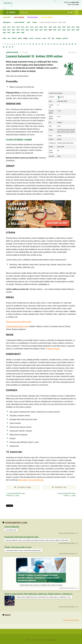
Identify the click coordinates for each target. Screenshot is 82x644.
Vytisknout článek (23, 487)
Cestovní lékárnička (12, 527)
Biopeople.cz (8, 3)
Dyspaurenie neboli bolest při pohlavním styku (21, 537)
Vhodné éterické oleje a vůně (17, 326)
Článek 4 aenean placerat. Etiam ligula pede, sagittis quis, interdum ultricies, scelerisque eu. (39, 594)
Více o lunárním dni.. (36, 480)
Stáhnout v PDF (59, 487)
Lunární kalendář (19, 22)
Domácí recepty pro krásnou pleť (18, 322)
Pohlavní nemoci (47, 17)
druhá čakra (23, 480)
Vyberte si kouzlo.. (53, 349)
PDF (74, 52)
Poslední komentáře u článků (15, 523)
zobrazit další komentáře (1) (67, 533)
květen (35, 22)
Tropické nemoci (33, 17)
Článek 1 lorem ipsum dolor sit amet (18, 547)
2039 (28, 22)
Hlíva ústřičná (19, 17)
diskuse (7, 615)
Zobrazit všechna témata (71, 620)
